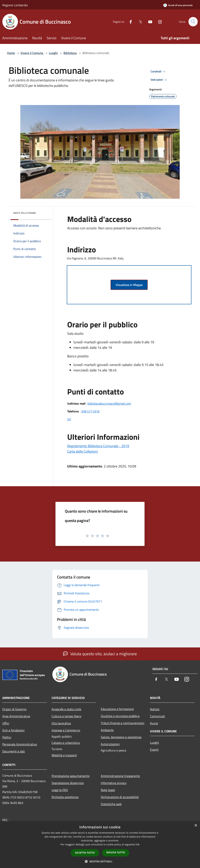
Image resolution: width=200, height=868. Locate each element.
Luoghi (53, 53)
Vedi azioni (159, 80)
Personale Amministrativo (20, 744)
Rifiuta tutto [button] (116, 852)
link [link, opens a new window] (138, 844)
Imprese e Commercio (66, 730)
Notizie (155, 709)
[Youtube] (148, 22)
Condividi (159, 72)
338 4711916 (90, 411)
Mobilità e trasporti (64, 755)
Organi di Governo (14, 709)
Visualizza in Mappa (129, 285)
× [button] (196, 826)
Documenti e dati (14, 751)
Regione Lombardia (15, 5)
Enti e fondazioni (13, 730)
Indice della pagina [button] (25, 213)
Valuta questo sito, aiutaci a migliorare (100, 654)
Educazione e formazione (117, 709)
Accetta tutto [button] (85, 853)
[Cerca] (193, 22)
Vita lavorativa (61, 723)
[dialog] (100, 845)
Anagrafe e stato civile (66, 709)
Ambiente (107, 730)
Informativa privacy (114, 783)
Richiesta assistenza (65, 797)
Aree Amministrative (16, 716)
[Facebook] (129, 22)
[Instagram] (158, 22)
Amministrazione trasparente (120, 776)
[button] (100, 861)
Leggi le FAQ (60, 790)
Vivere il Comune (32, 53)
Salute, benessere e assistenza (121, 737)
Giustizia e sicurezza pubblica (120, 716)
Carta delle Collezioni (83, 451)
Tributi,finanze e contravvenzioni (123, 723)
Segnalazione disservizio (68, 783)
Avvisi (154, 723)
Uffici (6, 723)
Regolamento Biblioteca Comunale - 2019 (98, 446)
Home (11, 53)
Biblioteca (70, 53)
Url (69, 419)
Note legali (108, 790)
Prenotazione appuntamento (71, 776)
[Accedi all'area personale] (178, 5)
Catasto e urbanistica (66, 743)
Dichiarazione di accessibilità (120, 797)
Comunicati (158, 716)
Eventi (154, 750)
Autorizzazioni (110, 744)
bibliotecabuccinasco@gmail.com (109, 403)
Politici (7, 737)
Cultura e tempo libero (66, 716)
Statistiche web (111, 804)
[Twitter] (139, 22)
